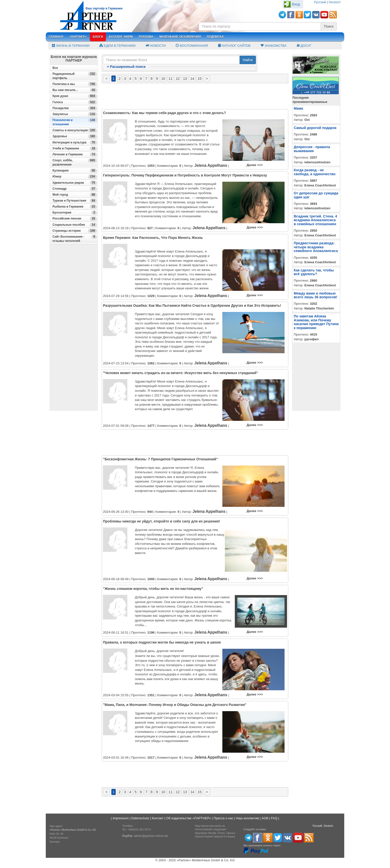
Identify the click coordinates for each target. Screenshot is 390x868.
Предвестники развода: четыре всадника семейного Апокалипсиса (316, 247)
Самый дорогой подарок (315, 128)
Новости (156, 46)
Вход (296, 4)
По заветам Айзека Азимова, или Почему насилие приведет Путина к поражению (316, 322)
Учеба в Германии (75, 149)
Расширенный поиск (126, 67)
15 (199, 79)
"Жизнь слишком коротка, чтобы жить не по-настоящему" (153, 589)
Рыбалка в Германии (75, 207)
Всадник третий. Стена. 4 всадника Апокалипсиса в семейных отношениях (315, 220)
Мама (298, 108)
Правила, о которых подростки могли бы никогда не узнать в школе (162, 642)
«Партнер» (78, 37)
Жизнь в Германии (71, 46)
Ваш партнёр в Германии (104, 8)
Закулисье (75, 114)
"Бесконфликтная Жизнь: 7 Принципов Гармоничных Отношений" (160, 459)
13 (185, 79)
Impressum (121, 818)
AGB (265, 818)
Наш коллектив (247, 818)
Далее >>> (255, 165)
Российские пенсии (75, 219)
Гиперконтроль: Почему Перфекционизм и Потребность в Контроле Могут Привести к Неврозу (185, 175)
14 (192, 79)
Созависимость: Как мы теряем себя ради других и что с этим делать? (164, 113)
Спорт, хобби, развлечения (75, 162)
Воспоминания (192, 46)
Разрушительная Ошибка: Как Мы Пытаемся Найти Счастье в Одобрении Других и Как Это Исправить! (192, 305)
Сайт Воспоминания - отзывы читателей (75, 239)
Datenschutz (140, 818)
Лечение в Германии (75, 154)
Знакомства (273, 46)
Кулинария (75, 171)
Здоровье (75, 136)
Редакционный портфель (75, 76)
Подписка (215, 37)
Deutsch (335, 2)
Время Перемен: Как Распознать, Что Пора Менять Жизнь (153, 238)
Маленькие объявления (180, 37)
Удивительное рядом (75, 183)
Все (55, 68)
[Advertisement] (74, 336)
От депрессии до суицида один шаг (316, 195)
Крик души (75, 96)
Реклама (146, 37)
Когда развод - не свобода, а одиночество (315, 172)
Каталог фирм (121, 37)
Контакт (158, 818)
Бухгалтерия (75, 213)
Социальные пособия (75, 225)
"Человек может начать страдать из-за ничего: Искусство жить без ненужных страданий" (180, 373)
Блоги (98, 37)
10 (163, 79)
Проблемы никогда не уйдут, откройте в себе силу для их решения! (162, 521)
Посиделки (75, 108)
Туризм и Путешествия (75, 201)
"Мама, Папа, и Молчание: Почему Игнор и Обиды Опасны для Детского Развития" (175, 705)
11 (171, 79)
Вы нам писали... (75, 90)
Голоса (75, 102)
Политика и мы (75, 84)
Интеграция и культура (75, 143)
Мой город (75, 195)
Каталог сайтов (234, 46)
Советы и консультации (75, 130)
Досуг (304, 46)
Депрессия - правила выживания (312, 149)
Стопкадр (75, 189)
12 (178, 79)
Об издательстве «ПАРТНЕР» (189, 818)
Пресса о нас (223, 818)
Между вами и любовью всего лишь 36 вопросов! (316, 295)
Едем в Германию (118, 46)
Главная (56, 37)
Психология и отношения (75, 122)
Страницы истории (75, 231)
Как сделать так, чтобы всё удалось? (314, 272)
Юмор (75, 177)
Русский (320, 2)
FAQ (274, 818)
